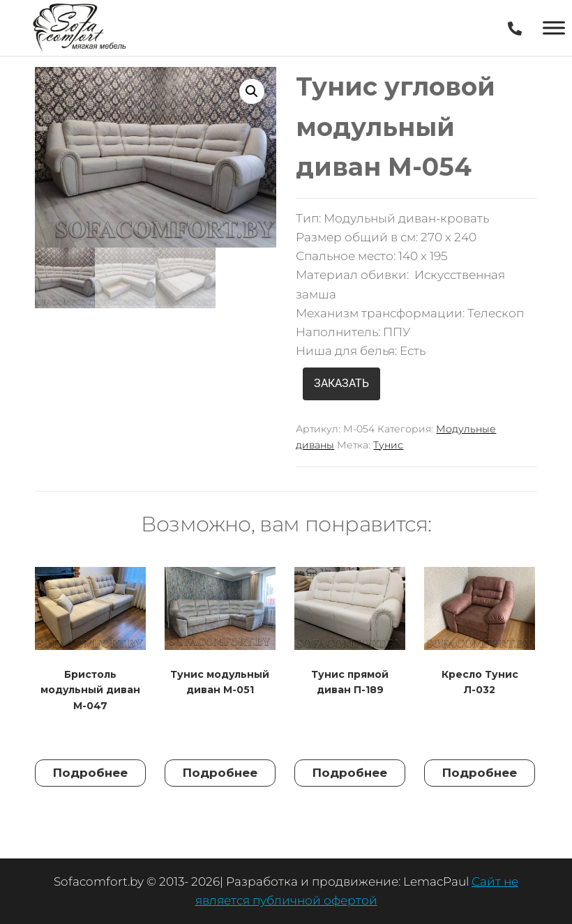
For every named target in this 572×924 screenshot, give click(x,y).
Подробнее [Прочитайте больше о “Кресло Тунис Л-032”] (480, 773)
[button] (252, 91)
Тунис (388, 445)
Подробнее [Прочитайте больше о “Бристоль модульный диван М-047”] (90, 773)
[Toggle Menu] (554, 28)
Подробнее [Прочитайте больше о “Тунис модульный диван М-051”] (220, 773)
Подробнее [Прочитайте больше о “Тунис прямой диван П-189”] (350, 773)
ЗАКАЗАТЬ (341, 383)
